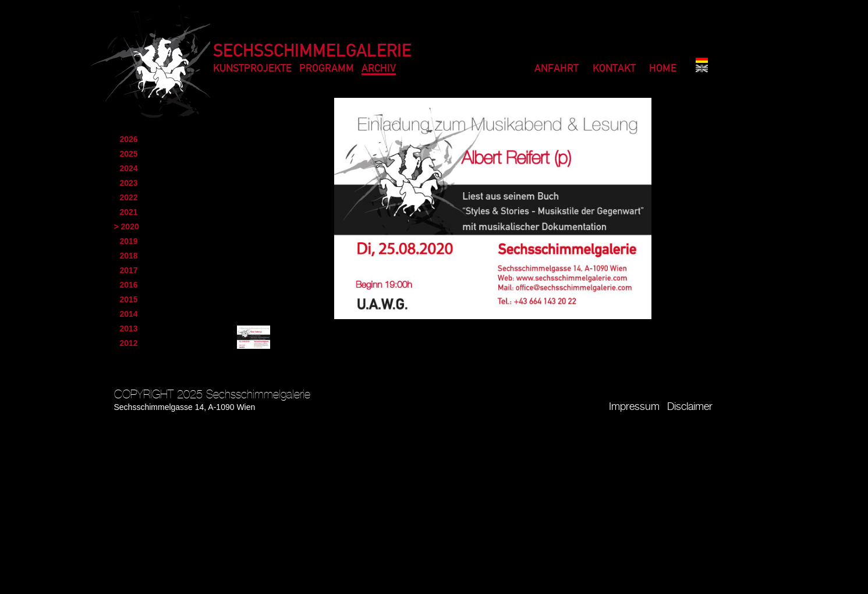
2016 (129, 285)
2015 (129, 299)
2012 (129, 343)
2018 (129, 256)
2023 (129, 183)
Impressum (634, 407)
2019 (129, 241)
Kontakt (614, 69)
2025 (129, 154)
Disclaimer (690, 407)
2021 (129, 212)
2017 (129, 270)
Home (663, 69)
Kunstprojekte (252, 69)
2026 (129, 139)
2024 (129, 168)
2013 (129, 328)
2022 (129, 197)
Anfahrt (557, 69)
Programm (327, 69)
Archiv (379, 69)
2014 (129, 314)
